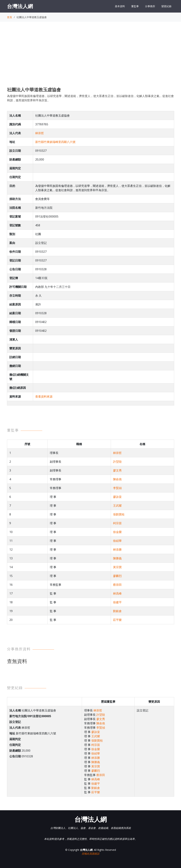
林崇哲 (40, 133)
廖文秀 (117, 470)
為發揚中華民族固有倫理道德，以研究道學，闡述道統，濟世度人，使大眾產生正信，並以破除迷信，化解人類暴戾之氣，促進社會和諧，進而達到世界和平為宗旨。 (90, 98)
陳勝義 (117, 558)
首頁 (10, 17)
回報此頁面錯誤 (91, 854)
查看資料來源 (44, 397)
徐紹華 (117, 541)
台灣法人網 (20, 6)
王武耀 (117, 506)
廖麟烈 (117, 576)
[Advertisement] (91, 58)
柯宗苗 (117, 523)
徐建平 (117, 602)
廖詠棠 (117, 497)
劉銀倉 (117, 611)
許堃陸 (117, 462)
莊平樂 (117, 620)
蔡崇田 (117, 585)
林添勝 (117, 549)
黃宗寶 (117, 567)
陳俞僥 (117, 479)
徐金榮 (117, 532)
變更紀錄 (166, 6)
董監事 (135, 6)
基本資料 (120, 6)
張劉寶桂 (119, 514)
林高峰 (117, 593)
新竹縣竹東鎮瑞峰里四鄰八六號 (55, 142)
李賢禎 (117, 488)
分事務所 (150, 6)
